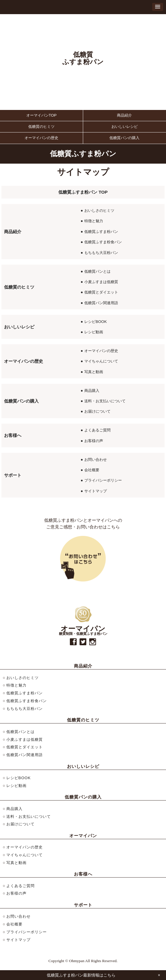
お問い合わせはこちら (83, 559)
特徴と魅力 (94, 221)
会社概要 (92, 470)
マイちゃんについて (101, 361)
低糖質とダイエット (101, 292)
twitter (83, 642)
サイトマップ (96, 491)
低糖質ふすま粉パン (101, 232)
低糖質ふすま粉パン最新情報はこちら (81, 975)
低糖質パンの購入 (124, 138)
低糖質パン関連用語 (101, 303)
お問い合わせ (96, 460)
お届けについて (97, 411)
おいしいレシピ (125, 127)
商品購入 (92, 391)
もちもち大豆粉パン (101, 253)
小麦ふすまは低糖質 (101, 282)
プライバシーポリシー (103, 480)
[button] (158, 7)
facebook (73, 642)
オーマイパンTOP (41, 115)
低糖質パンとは (97, 271)
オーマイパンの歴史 (41, 138)
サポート (13, 475)
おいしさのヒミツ (99, 211)
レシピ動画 (94, 332)
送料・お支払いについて (105, 401)
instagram (93, 642)
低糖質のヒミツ (41, 127)
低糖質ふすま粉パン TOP (83, 192)
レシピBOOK (96, 322)
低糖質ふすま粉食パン (103, 242)
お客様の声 (94, 441)
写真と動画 (94, 372)
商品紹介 (124, 115)
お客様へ (13, 435)
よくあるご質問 (97, 430)
